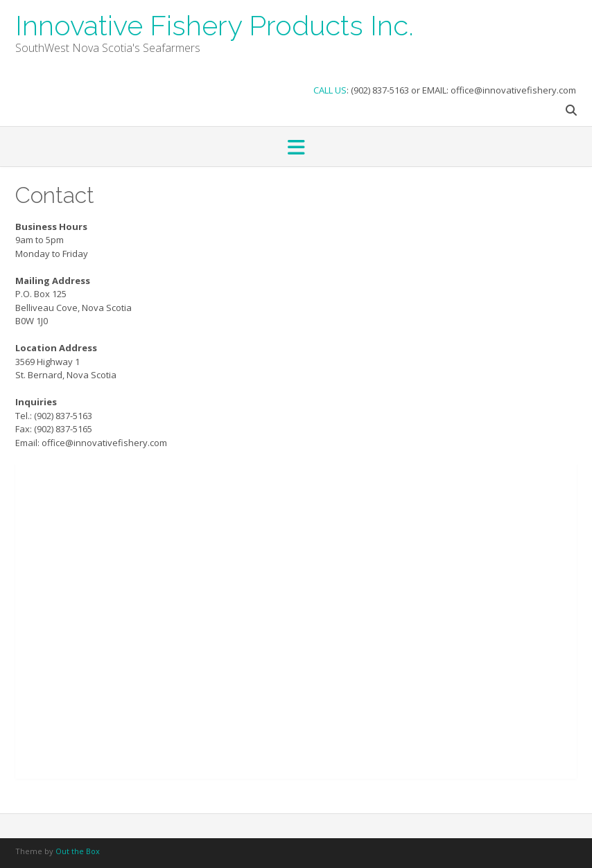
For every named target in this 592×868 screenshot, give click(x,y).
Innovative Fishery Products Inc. (215, 24)
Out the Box (78, 851)
